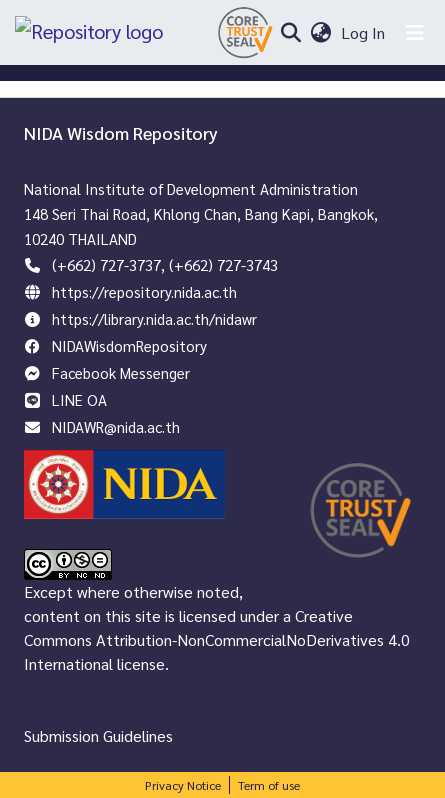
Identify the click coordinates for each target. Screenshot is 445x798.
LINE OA (79, 399)
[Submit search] (290, 33)
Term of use (269, 785)
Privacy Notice (183, 785)
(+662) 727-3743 (223, 264)
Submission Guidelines (98, 735)
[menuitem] (320, 33)
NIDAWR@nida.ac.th (116, 426)
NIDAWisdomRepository (129, 345)
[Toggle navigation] (415, 33)
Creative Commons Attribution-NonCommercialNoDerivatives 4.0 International (217, 639)
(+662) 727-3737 (106, 264)
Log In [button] (364, 32)
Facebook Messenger (121, 372)
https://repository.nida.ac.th (144, 291)
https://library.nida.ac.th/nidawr (154, 318)
